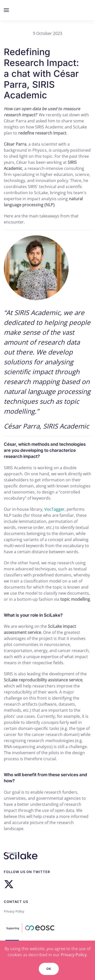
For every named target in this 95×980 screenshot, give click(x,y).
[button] (6, 10)
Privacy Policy (14, 911)
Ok (49, 969)
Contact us (16, 902)
